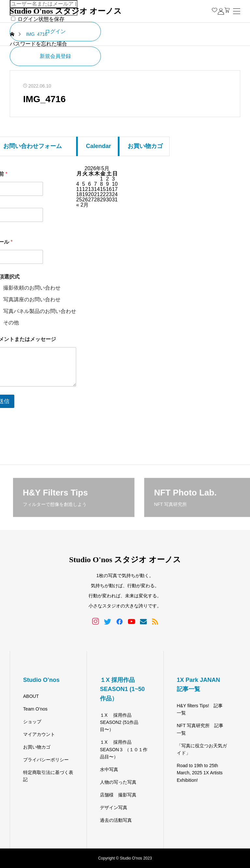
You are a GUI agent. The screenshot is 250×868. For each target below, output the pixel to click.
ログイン (55, 31)
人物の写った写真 (118, 782)
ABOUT (31, 696)
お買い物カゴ (37, 747)
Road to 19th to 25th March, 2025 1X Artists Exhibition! (200, 773)
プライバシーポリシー (46, 760)
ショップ (32, 722)
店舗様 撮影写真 (118, 795)
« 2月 (82, 205)
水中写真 (109, 769)
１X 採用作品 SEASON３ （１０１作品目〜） (124, 749)
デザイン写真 (114, 807)
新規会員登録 (55, 56)
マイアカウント (39, 734)
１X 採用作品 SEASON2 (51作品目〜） (119, 722)
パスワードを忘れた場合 (38, 44)
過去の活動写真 (116, 820)
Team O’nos (35, 709)
